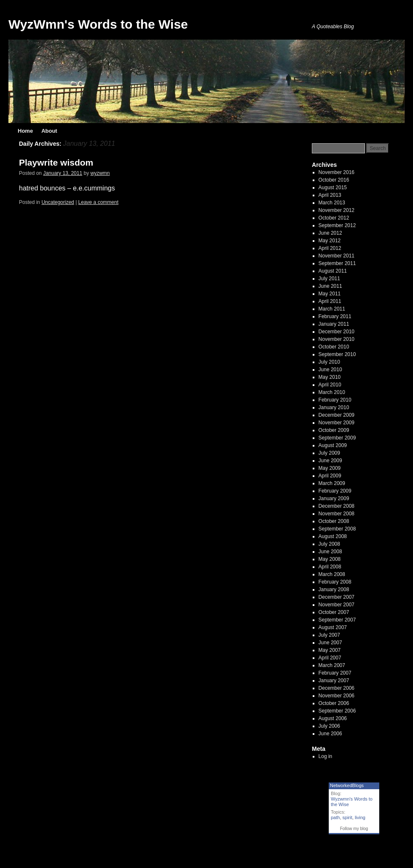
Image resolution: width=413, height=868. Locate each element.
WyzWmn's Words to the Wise (98, 24)
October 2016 (334, 180)
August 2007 (333, 627)
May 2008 (330, 559)
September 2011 (337, 263)
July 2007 (329, 635)
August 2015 (333, 188)
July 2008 (329, 544)
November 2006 (337, 696)
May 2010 (330, 377)
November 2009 (337, 423)
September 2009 (337, 438)
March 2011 (332, 309)
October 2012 (334, 218)
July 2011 (329, 279)
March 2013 (332, 203)
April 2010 (330, 385)
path (335, 817)
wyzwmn (100, 173)
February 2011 (335, 316)
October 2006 (334, 703)
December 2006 (337, 688)
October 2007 (334, 612)
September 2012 (337, 225)
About (49, 131)
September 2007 (337, 620)
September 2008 (337, 529)
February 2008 (335, 582)
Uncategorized (58, 202)
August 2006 (333, 718)
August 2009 (333, 445)
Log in (326, 756)
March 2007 (332, 665)
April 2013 (330, 195)
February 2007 (335, 673)
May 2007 (330, 650)
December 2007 (337, 597)
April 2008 (330, 567)
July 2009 (329, 453)
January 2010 (334, 407)
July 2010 (329, 362)
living (360, 817)
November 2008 (337, 514)
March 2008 (332, 574)
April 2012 (330, 248)
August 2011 (333, 271)
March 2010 (332, 392)
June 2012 (330, 233)
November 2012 (337, 210)
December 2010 (337, 332)
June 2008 (330, 552)
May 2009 (330, 468)
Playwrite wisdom (56, 162)
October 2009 (334, 430)
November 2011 (337, 256)
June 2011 (330, 286)
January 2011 (334, 324)
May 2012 (330, 241)
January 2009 (334, 498)
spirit (347, 817)
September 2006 (337, 711)
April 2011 (330, 301)
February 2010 (335, 400)
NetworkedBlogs (347, 785)
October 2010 (334, 347)
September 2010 (337, 354)
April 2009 (330, 476)
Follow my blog (354, 829)
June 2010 (330, 370)
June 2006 (330, 734)
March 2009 (332, 483)
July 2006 (329, 726)
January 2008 (334, 589)
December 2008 (337, 506)
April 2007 (330, 658)
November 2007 (337, 605)
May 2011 (330, 294)
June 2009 (330, 461)
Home (25, 131)
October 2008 (334, 521)
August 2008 (333, 536)
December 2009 (337, 415)
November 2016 (337, 172)
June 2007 (330, 643)
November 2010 (337, 339)
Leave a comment (98, 202)
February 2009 (335, 491)
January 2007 (334, 680)
